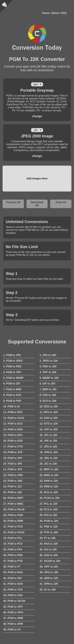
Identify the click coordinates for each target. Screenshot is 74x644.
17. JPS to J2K (49, 447)
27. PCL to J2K (49, 504)
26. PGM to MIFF (13, 498)
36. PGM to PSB (13, 555)
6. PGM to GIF (12, 384)
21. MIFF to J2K (49, 469)
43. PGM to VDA (13, 595)
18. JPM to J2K (49, 452)
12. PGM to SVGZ (14, 418)
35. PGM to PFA (13, 550)
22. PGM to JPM (13, 475)
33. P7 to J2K (48, 538)
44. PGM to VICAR (14, 601)
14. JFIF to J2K (49, 429)
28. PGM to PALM (14, 509)
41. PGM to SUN (13, 584)
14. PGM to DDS (13, 429)
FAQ (64, 13)
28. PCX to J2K (49, 509)
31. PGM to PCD (13, 527)
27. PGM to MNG (13, 504)
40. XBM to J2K (49, 578)
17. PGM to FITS (13, 447)
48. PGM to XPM (13, 624)
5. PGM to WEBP (13, 378)
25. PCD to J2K (49, 492)
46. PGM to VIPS (13, 612)
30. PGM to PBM (13, 521)
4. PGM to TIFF (12, 372)
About (55, 13)
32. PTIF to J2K (49, 532)
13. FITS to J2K (49, 424)
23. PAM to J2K (49, 481)
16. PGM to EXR (13, 441)
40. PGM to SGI (12, 578)
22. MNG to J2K (49, 475)
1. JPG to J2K (48, 355)
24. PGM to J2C (13, 487)
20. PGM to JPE (13, 464)
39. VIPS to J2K (49, 572)
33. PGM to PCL (13, 538)
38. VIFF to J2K (49, 567)
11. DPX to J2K (49, 412)
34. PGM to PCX (13, 544)
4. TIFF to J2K (48, 372)
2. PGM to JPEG (13, 361)
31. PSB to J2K (49, 527)
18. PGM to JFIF (13, 452)
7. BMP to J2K (48, 389)
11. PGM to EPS (13, 412)
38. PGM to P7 (12, 567)
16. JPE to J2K (49, 441)
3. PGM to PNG (12, 366)
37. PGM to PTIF (13, 561)
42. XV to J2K (48, 590)
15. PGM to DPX (13, 435)
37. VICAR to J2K (50, 561)
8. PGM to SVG (12, 395)
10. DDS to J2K (49, 407)
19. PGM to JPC (13, 458)
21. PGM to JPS (13, 469)
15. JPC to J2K (49, 435)
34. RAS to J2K (49, 544)
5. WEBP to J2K (49, 378)
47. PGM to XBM (13, 618)
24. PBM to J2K (49, 487)
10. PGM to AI (12, 407)
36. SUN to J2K (49, 555)
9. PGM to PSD (12, 401)
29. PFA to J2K (49, 515)
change (37, 116)
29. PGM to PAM (13, 515)
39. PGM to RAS (13, 572)
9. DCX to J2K (48, 401)
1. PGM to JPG (12, 355)
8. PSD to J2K (48, 395)
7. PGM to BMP (12, 389)
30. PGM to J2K (49, 521)
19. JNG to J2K (49, 458)
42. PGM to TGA (13, 590)
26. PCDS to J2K (50, 498)
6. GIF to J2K (48, 384)
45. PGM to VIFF (13, 607)
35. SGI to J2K (48, 550)
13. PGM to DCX (13, 424)
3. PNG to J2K (48, 366)
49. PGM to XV (12, 630)
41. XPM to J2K (49, 584)
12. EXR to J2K (49, 418)
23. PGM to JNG (13, 481)
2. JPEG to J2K (49, 361)
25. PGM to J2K (13, 492)
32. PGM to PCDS (14, 532)
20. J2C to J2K (48, 464)
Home (46, 13)
